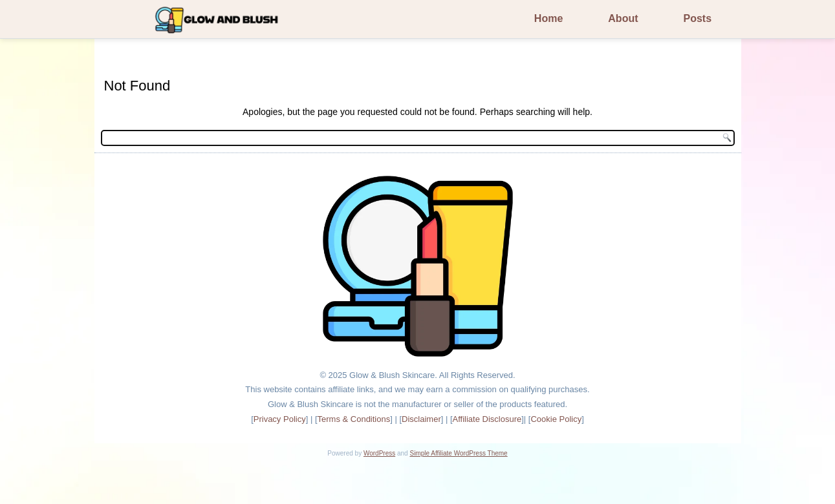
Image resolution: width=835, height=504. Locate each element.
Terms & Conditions (354, 419)
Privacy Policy (280, 419)
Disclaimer (421, 419)
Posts (698, 18)
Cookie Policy (556, 419)
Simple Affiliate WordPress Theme (458, 453)
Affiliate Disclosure (487, 419)
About (623, 18)
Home (548, 18)
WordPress (379, 453)
